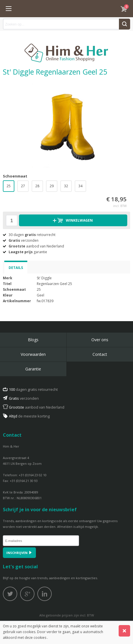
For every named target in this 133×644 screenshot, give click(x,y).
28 (37, 186)
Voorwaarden (33, 354)
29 (52, 186)
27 (23, 186)
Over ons (100, 340)
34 (80, 186)
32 (66, 186)
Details (16, 268)
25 (9, 186)
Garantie (33, 369)
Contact (100, 354)
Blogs (33, 340)
